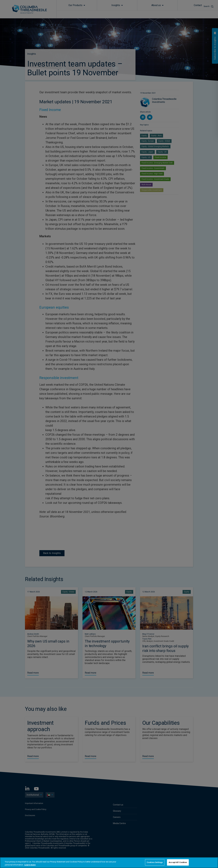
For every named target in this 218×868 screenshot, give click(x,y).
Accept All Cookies (178, 862)
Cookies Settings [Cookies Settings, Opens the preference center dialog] (155, 862)
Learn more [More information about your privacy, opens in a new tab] (30, 865)
